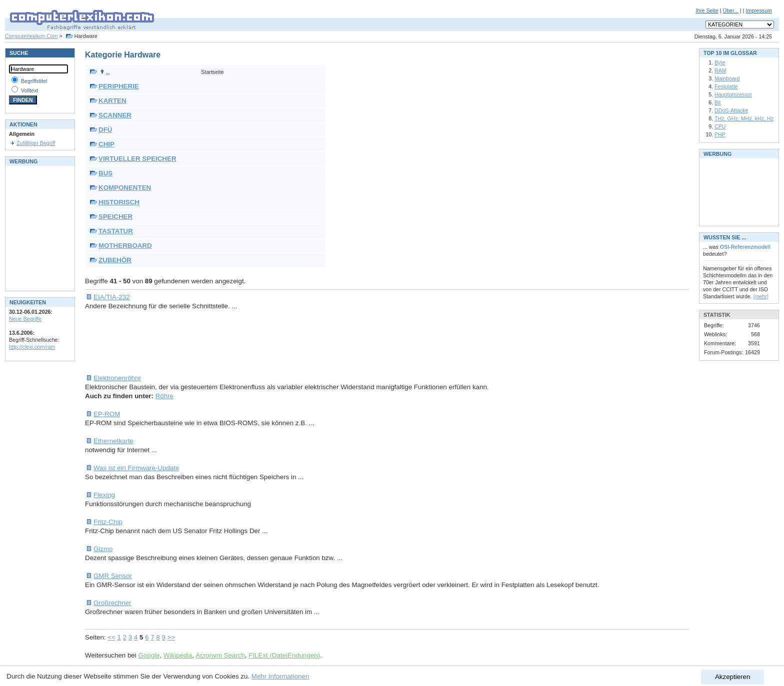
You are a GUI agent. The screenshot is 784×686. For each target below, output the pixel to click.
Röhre (164, 396)
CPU (720, 126)
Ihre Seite (707, 10)
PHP (720, 134)
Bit (717, 102)
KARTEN (112, 101)
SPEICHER (115, 217)
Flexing (104, 495)
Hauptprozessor (733, 94)
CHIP (106, 144)
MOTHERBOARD (125, 246)
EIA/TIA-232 (112, 297)
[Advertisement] (267, 342)
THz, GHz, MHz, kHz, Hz (744, 118)
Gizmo (103, 549)
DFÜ (105, 130)
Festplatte (726, 86)
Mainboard (727, 78)
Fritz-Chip (108, 522)
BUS (105, 173)
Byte (720, 62)
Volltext (29, 90)
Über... (730, 10)
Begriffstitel (34, 81)
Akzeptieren (732, 677)
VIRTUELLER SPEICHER (137, 159)
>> (171, 637)
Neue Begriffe (25, 319)
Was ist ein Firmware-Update (136, 468)
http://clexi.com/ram (32, 347)
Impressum (759, 10)
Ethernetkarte (113, 441)
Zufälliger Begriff (36, 143)
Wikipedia (178, 655)
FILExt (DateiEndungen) (284, 655)
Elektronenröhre (117, 378)
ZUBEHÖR (115, 260)
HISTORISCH (119, 202)
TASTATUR (116, 231)
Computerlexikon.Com (31, 36)
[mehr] (761, 296)
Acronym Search (220, 655)
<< (111, 637)
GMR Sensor (113, 576)
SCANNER (115, 115)
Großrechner (112, 603)
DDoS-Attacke (731, 110)
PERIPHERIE (119, 86)
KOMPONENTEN (125, 188)
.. (105, 72)
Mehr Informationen (280, 676)
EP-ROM (107, 414)
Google (149, 655)
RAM (720, 70)
